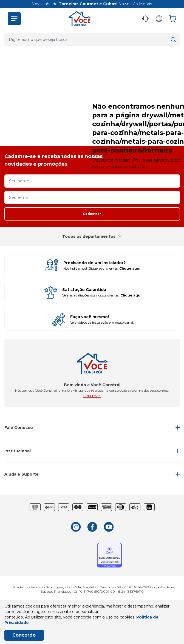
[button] (14, 19)
